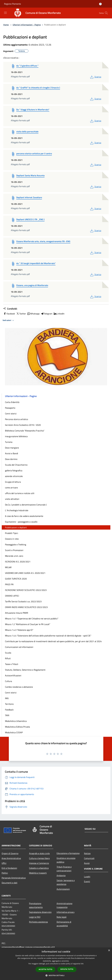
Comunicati (89, 858)
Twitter (21, 314)
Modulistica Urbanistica (16, 721)
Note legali (62, 917)
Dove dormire (11, 459)
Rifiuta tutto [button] (67, 969)
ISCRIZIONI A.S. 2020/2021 (18, 562)
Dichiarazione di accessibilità (64, 924)
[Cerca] (106, 13)
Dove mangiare (12, 448)
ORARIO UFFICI (12, 596)
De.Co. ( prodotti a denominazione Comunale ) (26, 505)
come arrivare (11, 488)
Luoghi (87, 877)
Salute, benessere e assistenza (66, 882)
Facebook (9, 314)
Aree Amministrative (11, 858)
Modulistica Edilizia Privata (17, 727)
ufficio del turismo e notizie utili (20, 493)
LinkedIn (59, 314)
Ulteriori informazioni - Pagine (27, 25)
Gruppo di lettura (13, 482)
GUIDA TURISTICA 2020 (16, 579)
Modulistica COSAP (14, 732)
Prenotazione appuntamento (36, 905)
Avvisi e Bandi (12, 453)
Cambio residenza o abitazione (19, 687)
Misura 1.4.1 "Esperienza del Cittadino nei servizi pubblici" (32, 619)
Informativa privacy (66, 912)
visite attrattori (12, 499)
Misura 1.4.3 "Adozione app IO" (19, 630)
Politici (5, 873)
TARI (7, 715)
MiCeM (8, 567)
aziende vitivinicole (14, 476)
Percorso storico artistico (16, 419)
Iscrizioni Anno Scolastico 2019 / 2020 (23, 425)
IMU (7, 698)
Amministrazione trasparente (64, 905)
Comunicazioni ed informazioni (19, 647)
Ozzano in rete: (12, 539)
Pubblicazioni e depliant (16, 527)
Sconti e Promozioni (14, 550)
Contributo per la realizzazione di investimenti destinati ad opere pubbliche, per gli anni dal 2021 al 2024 (53, 641)
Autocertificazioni (13, 675)
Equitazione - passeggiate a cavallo (21, 522)
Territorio (9, 704)
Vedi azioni (9, 320)
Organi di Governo (10, 853)
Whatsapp (33, 314)
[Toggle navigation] (5, 13)
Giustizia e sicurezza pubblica (66, 860)
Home (6, 25)
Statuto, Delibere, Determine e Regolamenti (25, 670)
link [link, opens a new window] (82, 964)
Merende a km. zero (14, 556)
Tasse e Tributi (12, 664)
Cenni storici (11, 414)
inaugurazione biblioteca (16, 436)
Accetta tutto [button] (45, 969)
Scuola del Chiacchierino (16, 465)
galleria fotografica (14, 470)
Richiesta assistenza (38, 922)
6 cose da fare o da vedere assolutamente (24, 516)
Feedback (9, 710)
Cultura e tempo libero (39, 858)
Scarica (95, 77)
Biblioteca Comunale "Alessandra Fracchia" (25, 431)
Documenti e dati (10, 883)
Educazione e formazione (68, 853)
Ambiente (61, 875)
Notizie (87, 853)
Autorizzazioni (63, 889)
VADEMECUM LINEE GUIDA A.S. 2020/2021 (25, 573)
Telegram (46, 314)
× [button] (109, 951)
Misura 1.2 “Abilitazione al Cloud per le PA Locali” (28, 624)
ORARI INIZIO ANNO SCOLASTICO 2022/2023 (26, 607)
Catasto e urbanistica (39, 868)
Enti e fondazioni (9, 868)
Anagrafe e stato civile (39, 853)
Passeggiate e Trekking (16, 545)
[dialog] (56, 964)
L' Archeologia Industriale (17, 510)
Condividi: (10, 309)
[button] (56, 975)
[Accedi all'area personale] (100, 4)
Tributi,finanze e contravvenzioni (64, 869)
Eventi (87, 881)
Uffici (4, 863)
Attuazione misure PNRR (17, 613)
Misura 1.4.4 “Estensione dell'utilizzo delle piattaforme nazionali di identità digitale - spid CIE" (48, 636)
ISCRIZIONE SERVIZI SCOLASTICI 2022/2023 (26, 590)
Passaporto (10, 408)
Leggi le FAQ (35, 917)
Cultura (8, 681)
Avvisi (87, 863)
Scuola (8, 653)
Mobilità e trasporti (38, 873)
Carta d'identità (12, 402)
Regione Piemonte (12, 4)
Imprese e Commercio (39, 863)
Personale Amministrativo (14, 878)
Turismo (9, 442)
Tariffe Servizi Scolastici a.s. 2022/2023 (23, 601)
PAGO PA (9, 584)
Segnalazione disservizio (40, 912)
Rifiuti (8, 658)
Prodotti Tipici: (12, 533)
